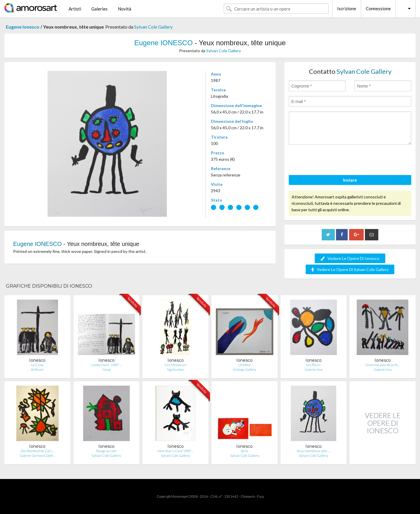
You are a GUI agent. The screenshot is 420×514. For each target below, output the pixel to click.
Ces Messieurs (175, 365)
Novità (125, 9)
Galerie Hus (314, 369)
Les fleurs (313, 365)
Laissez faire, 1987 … (106, 365)
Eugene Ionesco (23, 27)
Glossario (248, 496)
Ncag (106, 369)
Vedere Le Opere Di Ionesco (350, 258)
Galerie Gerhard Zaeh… (37, 456)
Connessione (378, 8)
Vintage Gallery (245, 369)
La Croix (37, 365)
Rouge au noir (106, 451)
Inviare (350, 180)
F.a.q (260, 496)
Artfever (37, 369)
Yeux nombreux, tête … (313, 451)
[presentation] (333, 161)
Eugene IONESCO (164, 43)
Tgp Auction (176, 369)
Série (244, 451)
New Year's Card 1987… (175, 451)
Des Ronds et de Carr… (37, 451)
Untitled (244, 365)
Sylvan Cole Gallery (153, 27)
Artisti (75, 9)
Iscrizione (347, 8)
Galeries (99, 9)
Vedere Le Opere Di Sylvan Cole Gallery (350, 269)
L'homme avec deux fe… (383, 365)
